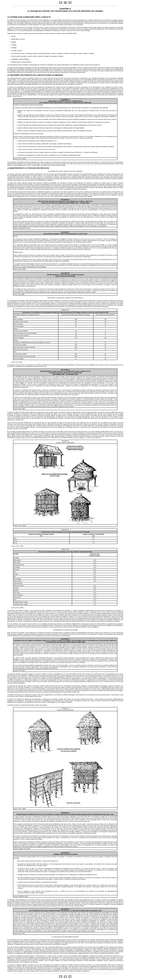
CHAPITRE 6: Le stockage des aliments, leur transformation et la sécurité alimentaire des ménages (65, 10)
